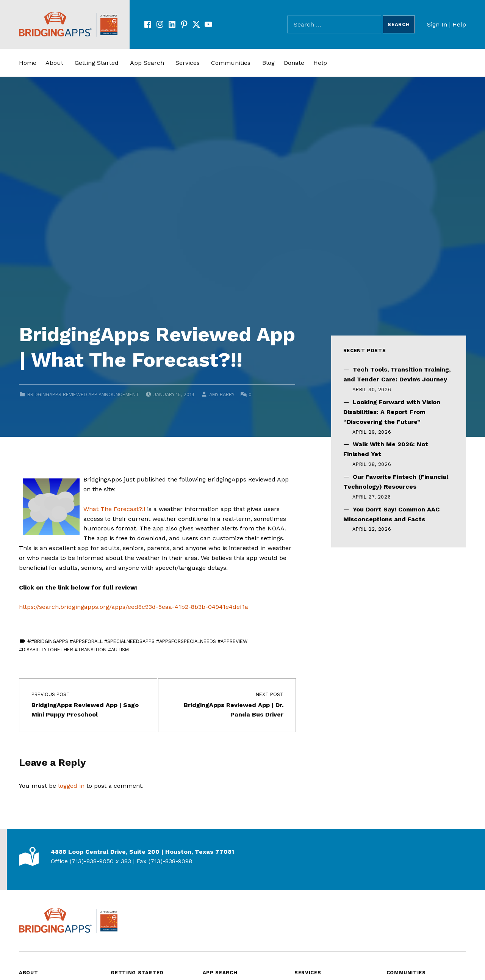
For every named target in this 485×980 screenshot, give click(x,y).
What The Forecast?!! (114, 509)
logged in (71, 786)
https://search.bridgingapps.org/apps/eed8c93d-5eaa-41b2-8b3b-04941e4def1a (134, 607)
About (54, 63)
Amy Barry (222, 394)
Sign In (437, 24)
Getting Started (97, 63)
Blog (268, 63)
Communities (231, 63)
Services (188, 63)
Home (28, 63)
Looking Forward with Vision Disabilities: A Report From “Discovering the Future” (392, 412)
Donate (294, 63)
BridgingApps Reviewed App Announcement (83, 394)
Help (459, 24)
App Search (147, 63)
